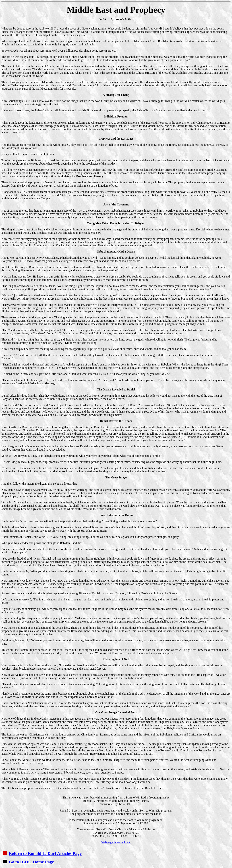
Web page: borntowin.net (116, 842)
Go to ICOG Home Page (29, 862)
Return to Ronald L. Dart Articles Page (42, 853)
